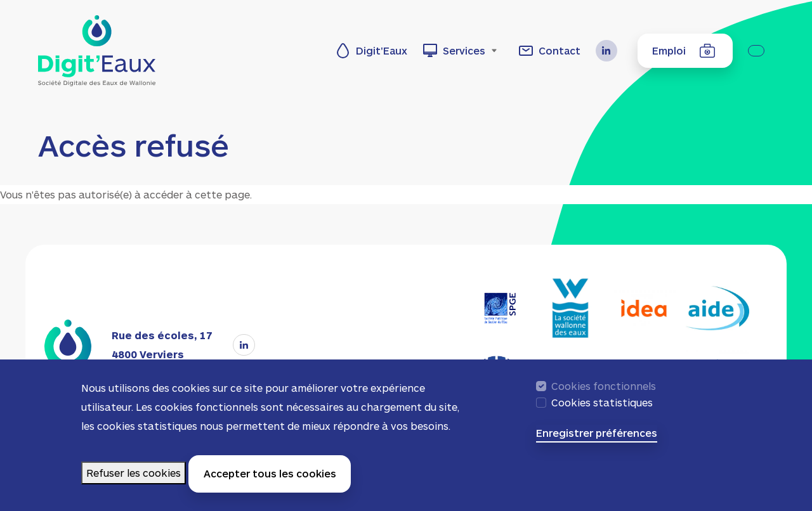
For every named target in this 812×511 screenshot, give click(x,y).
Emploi (669, 50)
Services (464, 50)
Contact (560, 50)
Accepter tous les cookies (270, 480)
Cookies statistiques (602, 409)
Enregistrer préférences (597, 439)
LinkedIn (612, 51)
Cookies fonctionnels (604, 393)
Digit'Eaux (382, 50)
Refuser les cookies (134, 479)
